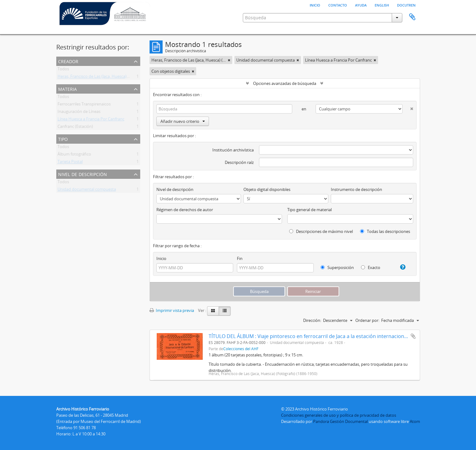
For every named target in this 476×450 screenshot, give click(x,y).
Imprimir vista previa (172, 310)
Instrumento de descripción (356, 189)
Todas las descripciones (385, 231)
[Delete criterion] (408, 107)
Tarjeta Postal (70, 163)
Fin (240, 258)
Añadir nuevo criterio (183, 121)
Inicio (315, 5)
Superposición (337, 267)
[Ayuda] (400, 267)
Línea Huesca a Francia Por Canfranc (91, 120)
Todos (63, 70)
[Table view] (225, 311)
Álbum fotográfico (74, 155)
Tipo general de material (310, 210)
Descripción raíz (239, 162)
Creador (68, 61)
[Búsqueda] (224, 109)
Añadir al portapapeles (413, 336)
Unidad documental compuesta (87, 190)
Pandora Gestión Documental (340, 421)
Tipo (63, 139)
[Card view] (213, 311)
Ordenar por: (367, 320)
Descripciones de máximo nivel (321, 231)
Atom (415, 421)
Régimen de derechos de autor (185, 210)
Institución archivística (233, 150)
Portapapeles (412, 17)
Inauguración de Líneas (79, 113)
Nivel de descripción (83, 174)
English (382, 5)
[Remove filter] (229, 60)
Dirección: (312, 320)
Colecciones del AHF (241, 349)
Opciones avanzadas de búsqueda (285, 83)
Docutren (406, 5)
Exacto (371, 267)
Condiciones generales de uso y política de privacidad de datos (339, 415)
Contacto (338, 5)
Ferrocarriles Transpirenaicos (84, 105)
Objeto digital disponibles (267, 189)
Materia (67, 88)
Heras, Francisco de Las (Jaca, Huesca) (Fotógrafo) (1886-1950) (114, 77)
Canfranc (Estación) (75, 128)
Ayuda (361, 5)
